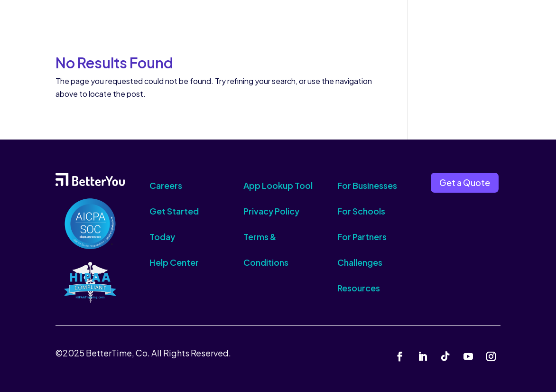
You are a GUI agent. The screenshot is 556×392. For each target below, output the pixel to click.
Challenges (360, 262)
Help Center (174, 262)
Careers (166, 185)
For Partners (362, 237)
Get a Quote (465, 182)
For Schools (361, 211)
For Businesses (367, 185)
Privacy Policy (271, 211)
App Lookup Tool (278, 185)
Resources (359, 288)
